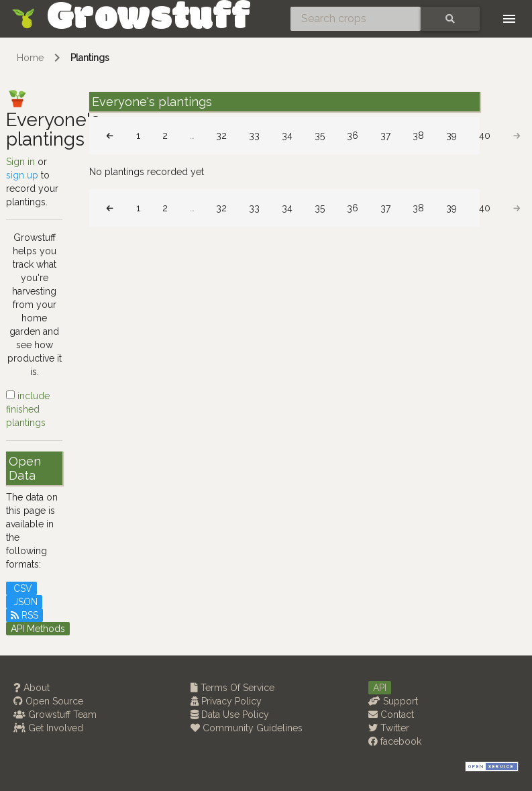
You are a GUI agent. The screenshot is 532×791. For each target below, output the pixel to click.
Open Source (48, 701)
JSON (24, 602)
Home (30, 58)
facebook (395, 741)
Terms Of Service (232, 688)
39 (451, 136)
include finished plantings (28, 409)
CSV (21, 588)
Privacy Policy (226, 701)
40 (485, 136)
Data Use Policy (230, 715)
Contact (391, 715)
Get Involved (48, 728)
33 (254, 136)
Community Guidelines (247, 728)
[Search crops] (356, 19)
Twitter (389, 728)
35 (320, 136)
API (380, 688)
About (32, 688)
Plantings (90, 58)
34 (287, 136)
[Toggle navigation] (509, 19)
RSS (24, 615)
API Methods (38, 629)
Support (393, 701)
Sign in (20, 162)
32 (221, 136)
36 (353, 136)
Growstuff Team (55, 715)
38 (418, 136)
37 (385, 136)
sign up (22, 175)
